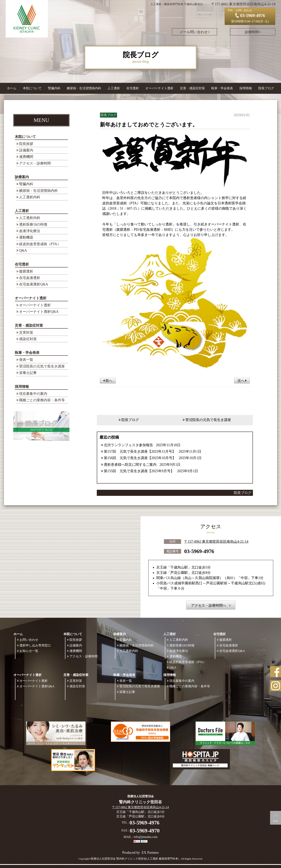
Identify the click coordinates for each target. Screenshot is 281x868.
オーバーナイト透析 (31, 298)
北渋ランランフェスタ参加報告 (128, 445)
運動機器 (26, 237)
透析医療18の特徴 (33, 224)
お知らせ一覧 (29, 651)
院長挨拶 (26, 144)
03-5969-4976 (199, 551)
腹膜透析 (26, 271)
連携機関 (26, 157)
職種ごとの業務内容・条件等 (42, 400)
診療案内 (22, 177)
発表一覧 (26, 360)
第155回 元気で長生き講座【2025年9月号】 (139, 471)
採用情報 (22, 387)
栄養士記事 (28, 373)
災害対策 (26, 333)
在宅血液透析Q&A (34, 284)
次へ (242, 381)
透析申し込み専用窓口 (35, 645)
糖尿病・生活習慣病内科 (84, 88)
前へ (108, 381)
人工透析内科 (30, 197)
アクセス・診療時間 (35, 163)
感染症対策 (28, 339)
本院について (25, 137)
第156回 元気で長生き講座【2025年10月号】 (140, 458)
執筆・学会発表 (27, 353)
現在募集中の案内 (33, 394)
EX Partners (150, 853)
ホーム (12, 88)
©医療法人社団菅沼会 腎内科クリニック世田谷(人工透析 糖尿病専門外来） (135, 859)
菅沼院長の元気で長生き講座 (42, 366)
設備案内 (26, 150)
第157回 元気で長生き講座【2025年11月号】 (140, 451)
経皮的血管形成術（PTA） (40, 244)
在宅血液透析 (30, 278)
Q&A (23, 250)
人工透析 (22, 211)
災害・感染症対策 (29, 325)
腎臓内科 (54, 88)
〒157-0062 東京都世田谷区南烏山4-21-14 (216, 542)
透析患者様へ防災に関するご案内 (130, 465)
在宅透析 (22, 264)
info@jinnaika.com (146, 837)
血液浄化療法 (30, 231)
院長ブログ (266, 88)
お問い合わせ (29, 640)
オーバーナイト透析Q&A (39, 312)
